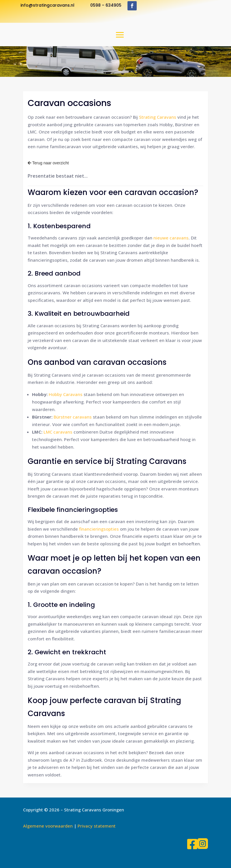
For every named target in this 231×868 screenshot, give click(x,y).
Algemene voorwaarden (48, 826)
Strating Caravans (158, 117)
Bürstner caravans (73, 417)
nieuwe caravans (171, 238)
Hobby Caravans (66, 394)
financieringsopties (99, 529)
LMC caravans (58, 432)
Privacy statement (97, 826)
